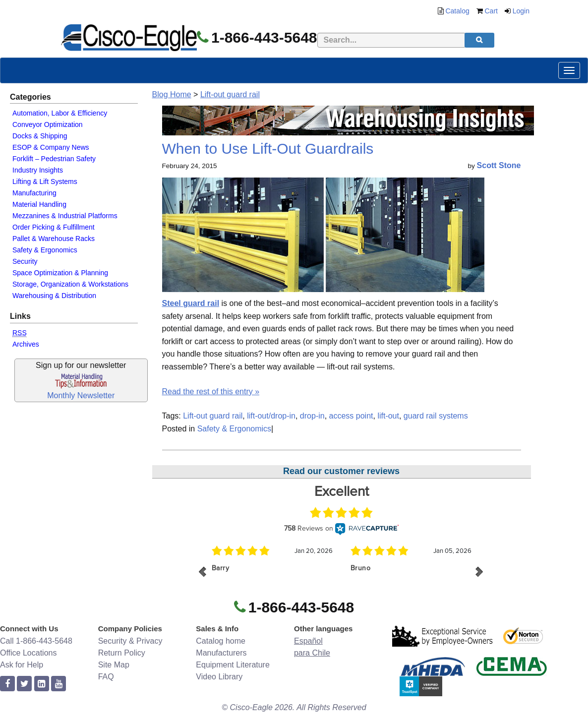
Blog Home (172, 94)
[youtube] (59, 684)
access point (351, 416)
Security (25, 261)
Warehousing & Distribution (54, 296)
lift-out (388, 416)
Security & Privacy (130, 641)
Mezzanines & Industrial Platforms (65, 216)
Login (521, 11)
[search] (479, 40)
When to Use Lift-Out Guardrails (268, 149)
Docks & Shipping (40, 136)
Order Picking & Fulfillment (54, 227)
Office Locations (28, 653)
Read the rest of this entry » (211, 392)
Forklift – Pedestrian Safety (54, 159)
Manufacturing (34, 193)
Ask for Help (22, 665)
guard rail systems (436, 416)
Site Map (114, 665)
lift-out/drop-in (271, 416)
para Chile (312, 653)
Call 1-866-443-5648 (36, 641)
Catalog (457, 11)
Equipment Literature (233, 665)
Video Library (219, 677)
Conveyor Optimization (48, 124)
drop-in (312, 416)
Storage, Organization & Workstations (70, 284)
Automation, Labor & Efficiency (60, 113)
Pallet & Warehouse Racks (54, 239)
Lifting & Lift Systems (45, 181)
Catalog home (221, 641)
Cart (491, 11)
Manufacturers (221, 653)
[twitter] (24, 684)
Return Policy (122, 653)
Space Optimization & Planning (60, 273)
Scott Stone (499, 165)
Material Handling (39, 204)
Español (308, 641)
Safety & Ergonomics (45, 250)
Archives (26, 344)
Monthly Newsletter (81, 395)
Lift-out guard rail (230, 94)
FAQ (106, 677)
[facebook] (7, 684)
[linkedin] (42, 684)
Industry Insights (38, 170)
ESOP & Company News (51, 147)
